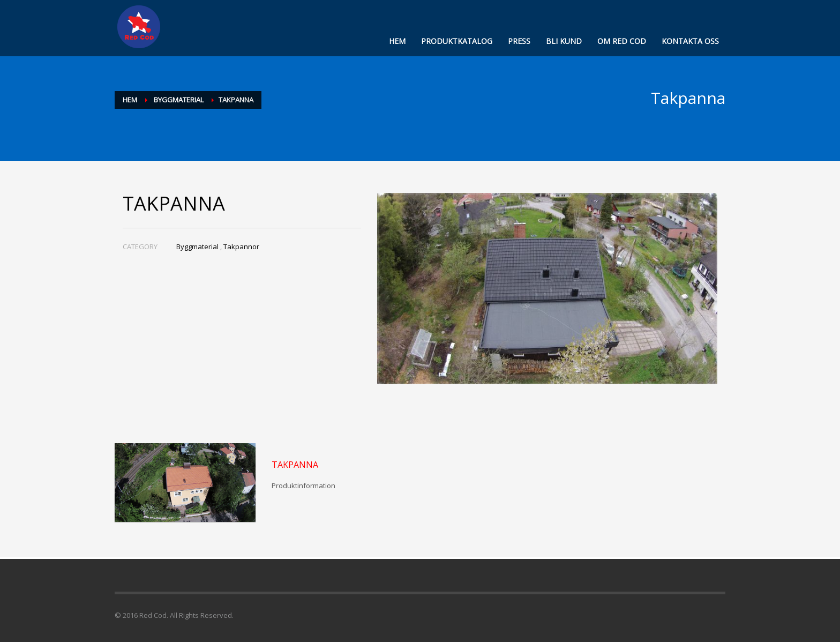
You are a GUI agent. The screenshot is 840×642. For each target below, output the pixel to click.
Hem (130, 100)
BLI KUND (564, 41)
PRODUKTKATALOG (457, 41)
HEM (397, 41)
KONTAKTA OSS (690, 41)
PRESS (519, 41)
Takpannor (241, 247)
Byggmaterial (179, 100)
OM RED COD (622, 41)
